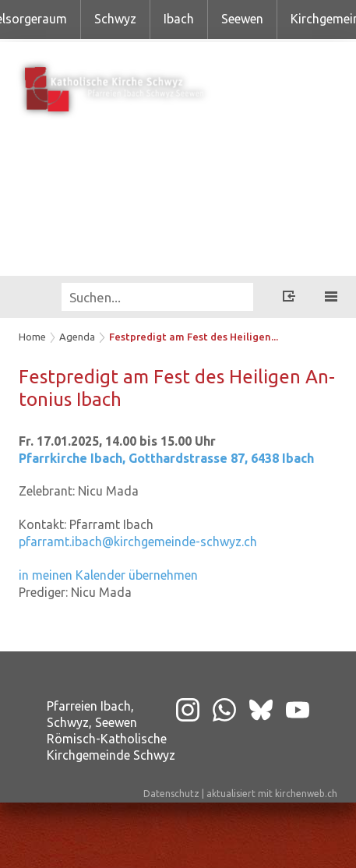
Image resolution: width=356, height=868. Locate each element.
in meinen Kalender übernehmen (108, 575)
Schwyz (115, 19)
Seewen (242, 19)
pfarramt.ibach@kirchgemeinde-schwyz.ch (138, 542)
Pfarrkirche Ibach (166, 458)
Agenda (77, 337)
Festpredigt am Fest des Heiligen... (194, 337)
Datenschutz (171, 794)
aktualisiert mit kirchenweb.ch (272, 794)
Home (32, 337)
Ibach (179, 19)
